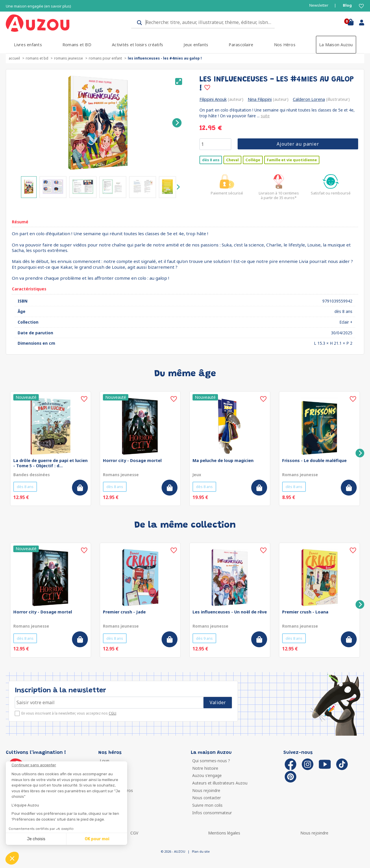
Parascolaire (241, 45)
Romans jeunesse (69, 58)
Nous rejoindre (206, 790)
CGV (134, 833)
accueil (14, 58)
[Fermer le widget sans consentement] (69, 765)
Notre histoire (205, 768)
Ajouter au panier (298, 144)
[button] (12, 858)
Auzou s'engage (207, 775)
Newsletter (319, 5)
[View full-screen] (179, 81)
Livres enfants (28, 45)
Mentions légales (224, 833)
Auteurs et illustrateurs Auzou (220, 783)
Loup (104, 761)
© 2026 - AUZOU (173, 851)
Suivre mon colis (207, 805)
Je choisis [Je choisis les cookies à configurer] (36, 839)
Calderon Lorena (309, 99)
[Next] (177, 123)
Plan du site (201, 851)
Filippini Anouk (213, 99)
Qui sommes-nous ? (211, 761)
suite (265, 116)
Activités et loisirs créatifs (137, 45)
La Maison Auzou (336, 45)
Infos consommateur (212, 813)
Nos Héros (285, 45)
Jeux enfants (196, 45)
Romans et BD (77, 45)
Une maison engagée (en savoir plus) (38, 6)
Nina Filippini (260, 99)
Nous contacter (207, 798)
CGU (112, 713)
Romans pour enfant (105, 58)
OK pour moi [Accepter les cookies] (97, 839)
